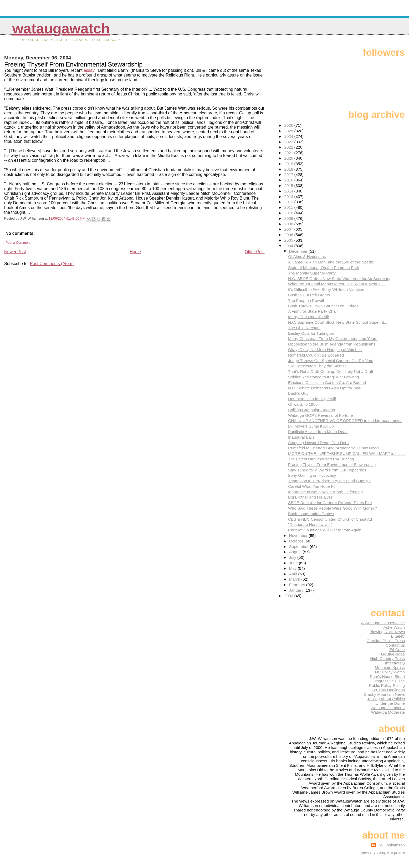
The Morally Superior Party (312, 273)
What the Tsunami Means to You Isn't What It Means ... (336, 284)
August (296, 552)
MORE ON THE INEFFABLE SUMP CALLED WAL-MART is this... (346, 453)
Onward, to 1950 (303, 404)
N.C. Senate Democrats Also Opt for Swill (325, 388)
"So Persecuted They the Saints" (317, 366)
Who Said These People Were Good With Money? (333, 508)
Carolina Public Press (386, 641)
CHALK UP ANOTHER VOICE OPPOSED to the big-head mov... (345, 421)
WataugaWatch (61, 29)
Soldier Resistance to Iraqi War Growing (324, 377)
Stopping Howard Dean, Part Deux (319, 443)
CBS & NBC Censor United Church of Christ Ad (330, 519)
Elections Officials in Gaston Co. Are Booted (327, 382)
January (297, 590)
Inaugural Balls (301, 437)
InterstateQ (395, 663)
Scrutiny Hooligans (388, 690)
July (293, 557)
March (295, 579)
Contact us (395, 645)
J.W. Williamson (391, 845)
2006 (289, 235)
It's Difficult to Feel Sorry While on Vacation (326, 289)
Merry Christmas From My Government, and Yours (333, 339)
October (297, 541)
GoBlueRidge (393, 654)
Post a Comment (18, 243)
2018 (289, 169)
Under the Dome (390, 703)
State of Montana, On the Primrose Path (324, 268)
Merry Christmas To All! (309, 317)
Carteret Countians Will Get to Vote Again (325, 530)
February (298, 585)
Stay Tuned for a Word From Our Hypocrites (327, 470)
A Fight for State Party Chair (313, 311)
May (293, 568)
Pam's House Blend (387, 676)
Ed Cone (397, 650)
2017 (289, 174)
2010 (289, 213)
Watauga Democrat (388, 708)
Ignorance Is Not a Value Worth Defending (325, 492)
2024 (289, 136)
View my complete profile (383, 852)
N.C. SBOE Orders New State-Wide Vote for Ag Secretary (339, 279)
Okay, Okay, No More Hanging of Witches (325, 350)
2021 (289, 153)
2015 (289, 186)
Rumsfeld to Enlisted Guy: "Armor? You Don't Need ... (336, 448)
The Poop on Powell (306, 300)
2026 (289, 125)
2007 (289, 229)
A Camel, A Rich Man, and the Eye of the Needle (331, 262)
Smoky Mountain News (384, 694)
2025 (289, 131)
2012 (289, 202)
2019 (289, 164)
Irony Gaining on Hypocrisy (312, 475)
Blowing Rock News (387, 632)
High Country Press (387, 659)
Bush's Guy (298, 393)
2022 (289, 147)
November (299, 535)
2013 (289, 197)
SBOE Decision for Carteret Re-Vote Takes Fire (330, 503)
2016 (289, 180)
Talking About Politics (386, 699)
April (294, 574)
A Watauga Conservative (383, 623)
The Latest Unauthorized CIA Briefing (321, 459)
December (299, 251)
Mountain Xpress (390, 668)
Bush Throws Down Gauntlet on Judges (323, 306)
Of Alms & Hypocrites (307, 257)
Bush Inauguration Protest (311, 514)
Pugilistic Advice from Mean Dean (318, 432)
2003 (289, 596)
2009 (289, 218)
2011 (289, 207)
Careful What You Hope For (313, 486)
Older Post (255, 252)
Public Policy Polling (387, 685)
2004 (289, 246)
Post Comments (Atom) (52, 264)
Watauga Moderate (388, 712)
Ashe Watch (394, 627)
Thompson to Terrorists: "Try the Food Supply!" (329, 481)
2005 (289, 240)
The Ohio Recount (304, 328)
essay (89, 70)
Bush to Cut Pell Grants (309, 295)
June (294, 563)
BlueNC (398, 636)
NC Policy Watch (390, 672)
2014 (289, 191)
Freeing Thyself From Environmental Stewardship (332, 465)
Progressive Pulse (389, 681)
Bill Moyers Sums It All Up (311, 426)
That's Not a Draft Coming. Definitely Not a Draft (331, 371)
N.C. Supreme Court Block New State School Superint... (338, 322)
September (300, 547)
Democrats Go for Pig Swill (312, 399)
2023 (289, 142)
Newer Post (15, 252)
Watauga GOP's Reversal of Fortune (320, 415)
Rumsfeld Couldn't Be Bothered (316, 355)
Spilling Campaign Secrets (311, 410)
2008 (289, 224)
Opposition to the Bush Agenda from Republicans (332, 344)
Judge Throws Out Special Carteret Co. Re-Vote (331, 361)
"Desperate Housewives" (310, 524)
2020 (289, 158)
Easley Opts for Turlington (311, 333)
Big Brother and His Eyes (310, 497)
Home (136, 252)
